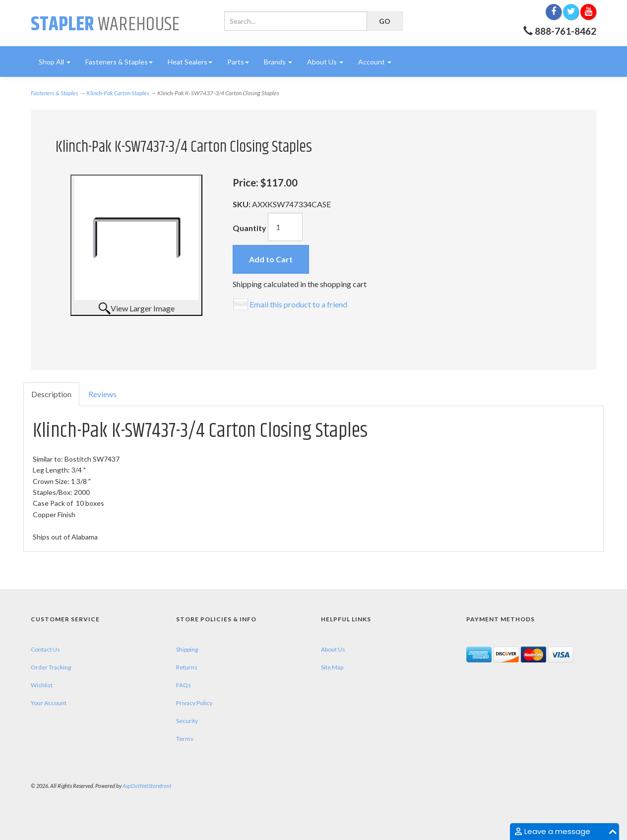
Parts (238, 62)
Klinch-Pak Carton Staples (118, 93)
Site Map (332, 667)
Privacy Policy (194, 703)
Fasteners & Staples (119, 62)
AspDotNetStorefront (147, 786)
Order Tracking (51, 667)
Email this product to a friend (298, 304)
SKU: (242, 204)
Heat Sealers (190, 62)
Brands (278, 62)
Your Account (49, 703)
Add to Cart (271, 259)
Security (187, 721)
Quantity (250, 228)
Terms (185, 739)
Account (375, 62)
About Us (325, 62)
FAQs (184, 685)
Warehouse (105, 25)
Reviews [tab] (102, 394)
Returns (187, 667)
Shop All (55, 62)
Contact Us (45, 649)
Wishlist (42, 685)
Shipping (187, 649)
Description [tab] (51, 394)
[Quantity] (285, 227)
